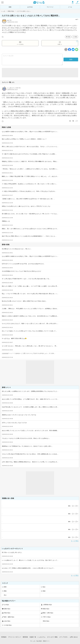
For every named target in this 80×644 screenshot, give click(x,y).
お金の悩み (7, 621)
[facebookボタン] (70, 49)
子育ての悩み (47, 617)
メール (70, 7)
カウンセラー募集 (52, 637)
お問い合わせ (74, 637)
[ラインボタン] (77, 49)
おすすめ (30, 7)
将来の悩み (46, 621)
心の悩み (6, 605)
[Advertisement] (40, 73)
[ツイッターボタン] (73, 49)
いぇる (3, 11)
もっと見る (75, 541)
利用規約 (4, 637)
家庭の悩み (11, 11)
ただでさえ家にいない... (24, 11)
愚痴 (76, 37)
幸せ (5, 595)
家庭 (69, 37)
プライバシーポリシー (15, 637)
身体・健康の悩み (9, 617)
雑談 (44, 591)
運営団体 (25, 637)
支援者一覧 (33, 637)
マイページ (50, 7)
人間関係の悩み (47, 605)
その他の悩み (8, 625)
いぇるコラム (41, 637)
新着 (10, 7)
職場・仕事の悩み (48, 613)
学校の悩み (7, 613)
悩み (44, 587)
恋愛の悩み (7, 609)
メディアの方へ (64, 637)
